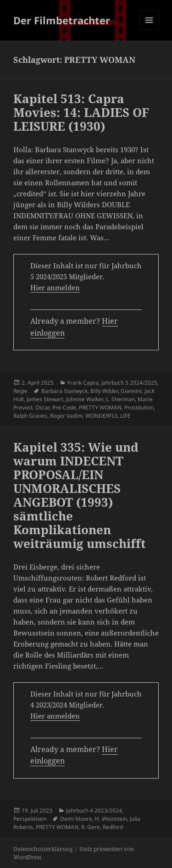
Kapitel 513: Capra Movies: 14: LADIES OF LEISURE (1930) (81, 112)
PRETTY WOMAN (100, 407)
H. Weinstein (111, 819)
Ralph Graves (30, 416)
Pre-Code (64, 407)
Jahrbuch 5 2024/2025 (129, 383)
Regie (20, 391)
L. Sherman (120, 399)
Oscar (42, 407)
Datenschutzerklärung (43, 849)
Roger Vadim (66, 416)
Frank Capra (83, 383)
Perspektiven (30, 819)
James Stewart (45, 399)
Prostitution (139, 407)
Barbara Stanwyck (64, 391)
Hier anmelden (55, 287)
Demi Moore (76, 819)
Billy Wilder (104, 391)
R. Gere (91, 827)
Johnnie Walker (85, 399)
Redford (113, 827)
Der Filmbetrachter (62, 20)
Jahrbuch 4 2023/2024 (94, 810)
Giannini (131, 391)
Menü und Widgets (149, 30)
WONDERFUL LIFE (108, 416)
